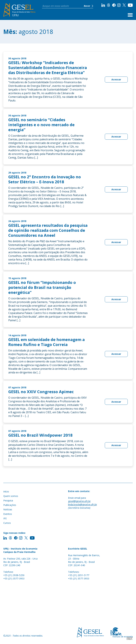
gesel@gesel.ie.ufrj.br (79, 501)
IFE (5, 518)
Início (6, 492)
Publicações (10, 505)
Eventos (8, 514)
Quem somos (11, 496)
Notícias (8, 509)
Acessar (116, 79)
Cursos (7, 523)
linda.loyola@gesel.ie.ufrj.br (83, 504)
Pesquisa (8, 500)
